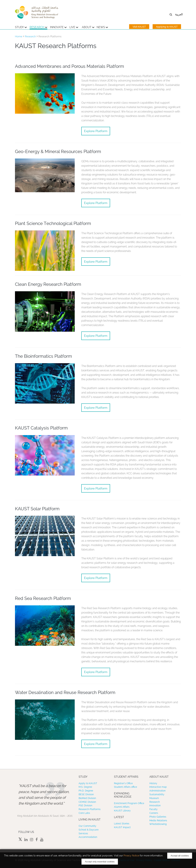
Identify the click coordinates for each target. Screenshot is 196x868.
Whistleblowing (158, 824)
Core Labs (84, 813)
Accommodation (88, 837)
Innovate (58, 27)
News (102, 27)
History (153, 783)
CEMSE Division (87, 802)
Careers (154, 813)
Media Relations (158, 820)
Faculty (153, 809)
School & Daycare (89, 830)
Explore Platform (96, 131)
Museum (154, 798)
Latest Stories (122, 824)
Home (19, 36)
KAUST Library (122, 811)
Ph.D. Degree (86, 791)
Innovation (155, 805)
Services (83, 833)
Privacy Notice (131, 856)
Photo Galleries (158, 817)
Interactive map (158, 787)
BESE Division (86, 794)
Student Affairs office (125, 787)
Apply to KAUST (88, 783)
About (88, 27)
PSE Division (85, 805)
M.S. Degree (85, 787)
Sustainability (157, 794)
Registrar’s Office (123, 783)
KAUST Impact (122, 827)
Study (21, 27)
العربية (179, 14)
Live (74, 27)
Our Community (87, 826)
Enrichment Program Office (129, 803)
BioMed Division (87, 798)
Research (38, 27)
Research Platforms (90, 809)
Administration (157, 791)
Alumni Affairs (122, 807)
